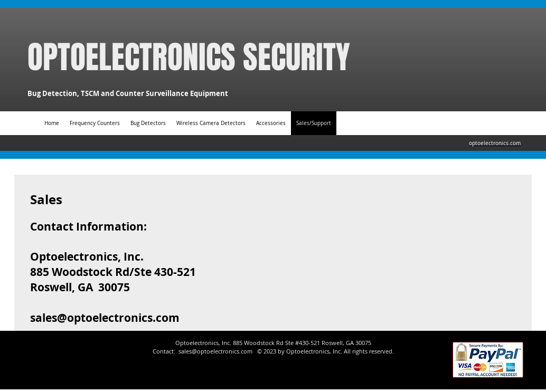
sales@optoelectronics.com (105, 318)
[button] (271, 123)
